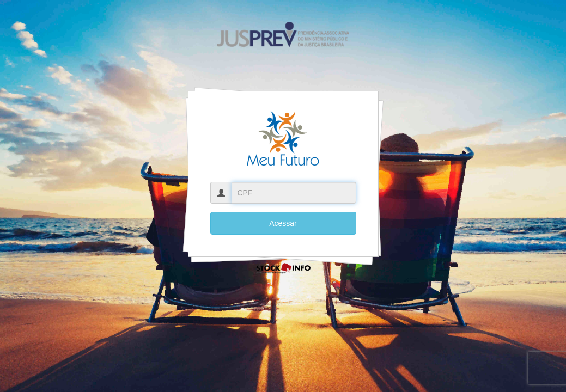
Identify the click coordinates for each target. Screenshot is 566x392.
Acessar (283, 223)
